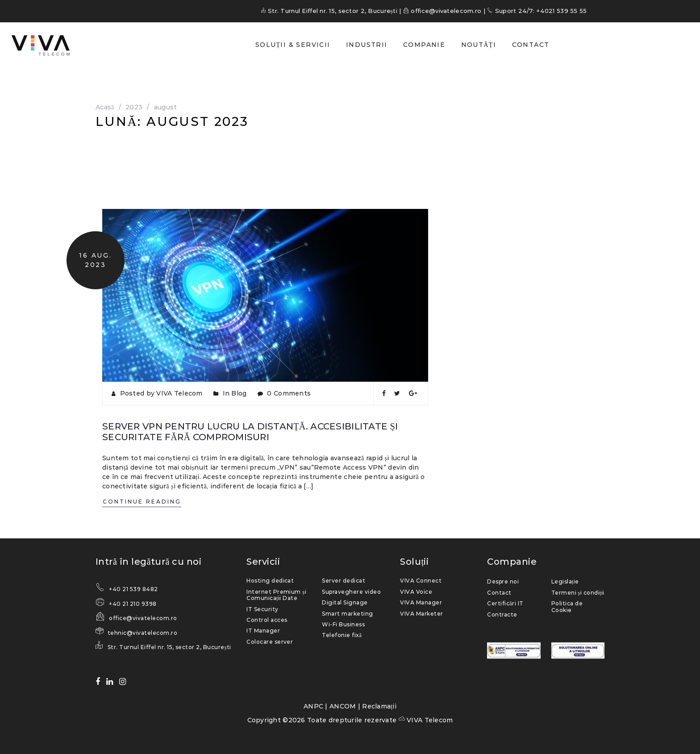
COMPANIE (424, 45)
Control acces (267, 619)
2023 (134, 107)
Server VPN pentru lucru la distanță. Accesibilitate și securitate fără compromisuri (248, 432)
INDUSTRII (367, 45)
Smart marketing (347, 613)
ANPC (313, 706)
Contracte (502, 614)
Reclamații (379, 706)
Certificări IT (505, 603)
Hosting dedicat (270, 581)
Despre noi (503, 581)
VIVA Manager (421, 602)
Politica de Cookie (567, 606)
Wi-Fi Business (343, 624)
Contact (499, 592)
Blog (239, 393)
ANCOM (343, 706)
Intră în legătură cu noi (148, 562)
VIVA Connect (421, 581)
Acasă (105, 107)
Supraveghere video (351, 591)
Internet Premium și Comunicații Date (276, 594)
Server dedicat (344, 581)
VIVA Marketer (421, 613)
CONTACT (531, 45)
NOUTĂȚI (479, 45)
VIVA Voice (416, 591)
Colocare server (270, 641)
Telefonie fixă (342, 635)
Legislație (565, 581)
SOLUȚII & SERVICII (293, 45)
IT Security (262, 609)
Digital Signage (345, 602)
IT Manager (263, 631)
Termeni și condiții (578, 592)
